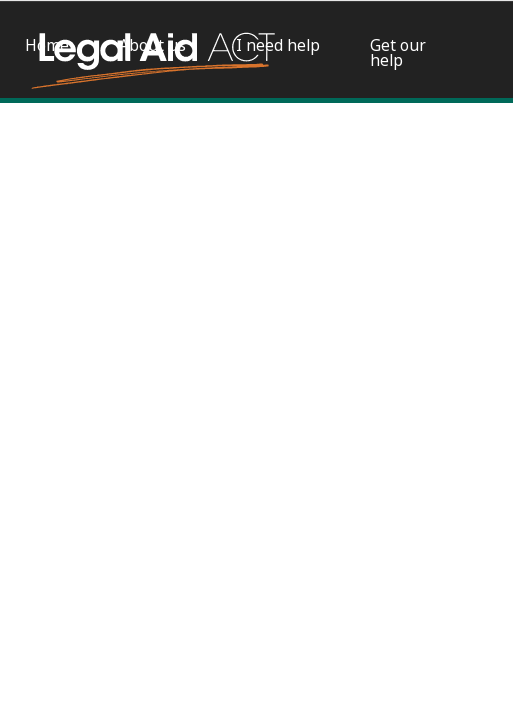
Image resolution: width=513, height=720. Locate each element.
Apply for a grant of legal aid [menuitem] (65, 148)
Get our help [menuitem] (398, 53)
